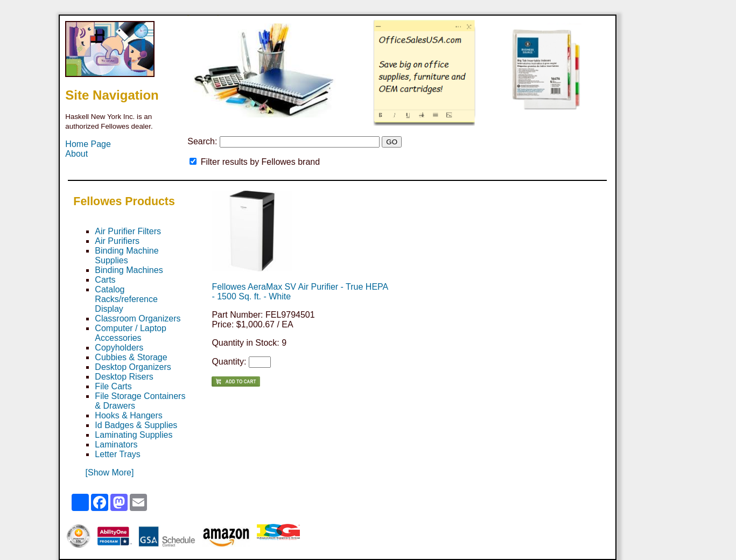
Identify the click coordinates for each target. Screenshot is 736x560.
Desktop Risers (124, 377)
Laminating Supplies (134, 435)
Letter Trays (117, 454)
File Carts (113, 386)
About (76, 154)
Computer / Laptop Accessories (131, 333)
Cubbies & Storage (131, 357)
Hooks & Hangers (128, 415)
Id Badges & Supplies (136, 425)
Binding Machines (129, 270)
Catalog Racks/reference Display (126, 299)
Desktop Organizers (133, 367)
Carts (105, 280)
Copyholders (119, 348)
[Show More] (110, 472)
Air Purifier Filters (128, 231)
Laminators (116, 444)
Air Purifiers (117, 241)
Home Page (88, 144)
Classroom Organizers (138, 318)
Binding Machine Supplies (127, 255)
